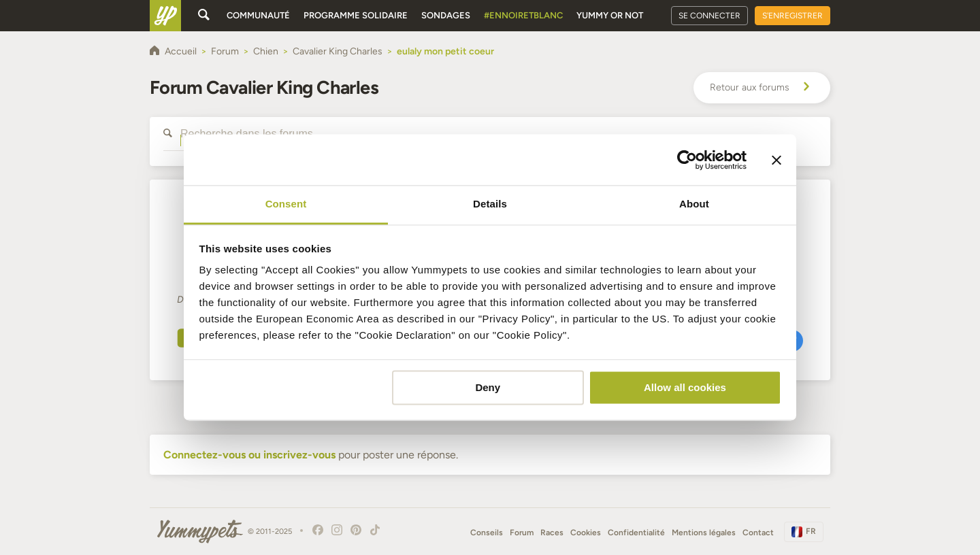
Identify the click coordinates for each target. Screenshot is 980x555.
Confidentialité (636, 533)
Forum (522, 533)
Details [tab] (490, 204)
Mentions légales (704, 533)
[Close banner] (777, 160)
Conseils (487, 533)
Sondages (446, 15)
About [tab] (694, 204)
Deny (488, 387)
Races (552, 533)
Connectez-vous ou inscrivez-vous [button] (249, 455)
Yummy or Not (610, 15)
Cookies (586, 533)
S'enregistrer (793, 16)
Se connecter (709, 16)
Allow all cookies (685, 387)
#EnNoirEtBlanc (523, 15)
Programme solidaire (356, 15)
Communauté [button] (258, 15)
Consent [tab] (286, 204)
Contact (758, 533)
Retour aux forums (762, 88)
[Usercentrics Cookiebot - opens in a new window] (687, 160)
